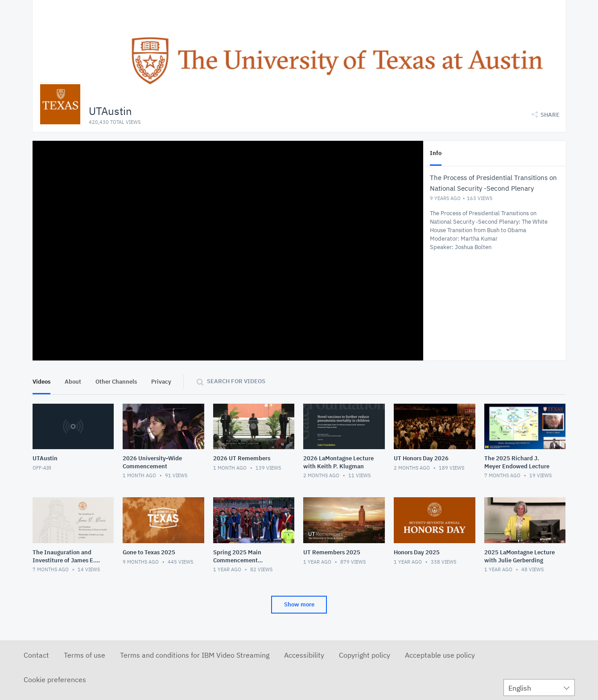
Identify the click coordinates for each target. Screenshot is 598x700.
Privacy (161, 382)
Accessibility (304, 655)
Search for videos (236, 381)
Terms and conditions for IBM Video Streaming (195, 655)
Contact (36, 655)
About (73, 382)
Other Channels (116, 382)
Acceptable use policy (440, 655)
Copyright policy (365, 655)
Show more (299, 604)
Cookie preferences (55, 680)
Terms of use (85, 655)
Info (436, 153)
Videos (41, 382)
